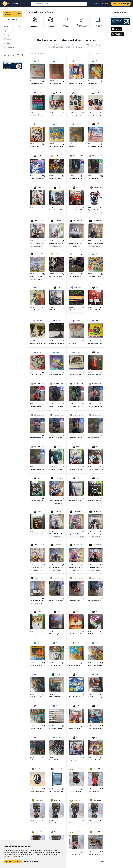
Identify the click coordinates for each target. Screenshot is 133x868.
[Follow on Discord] (18, 55)
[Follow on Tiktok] (22, 55)
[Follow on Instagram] (5, 55)
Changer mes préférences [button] (31, 861)
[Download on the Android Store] (118, 34)
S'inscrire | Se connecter (101, 4)
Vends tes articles (121, 4)
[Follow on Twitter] (14, 55)
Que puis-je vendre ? (12, 20)
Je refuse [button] (18, 861)
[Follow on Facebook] (9, 55)
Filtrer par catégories (38, 54)
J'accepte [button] (9, 861)
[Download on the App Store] (117, 29)
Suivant (103, 862)
